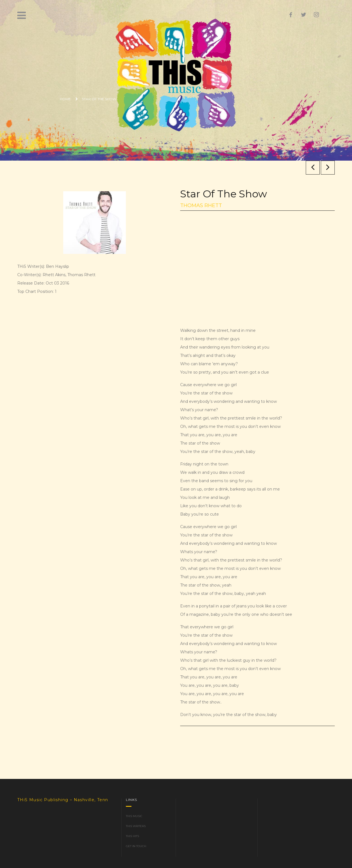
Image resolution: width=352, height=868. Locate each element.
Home (65, 99)
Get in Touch (136, 846)
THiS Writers (136, 826)
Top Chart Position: (36, 291)
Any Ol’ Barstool (328, 167)
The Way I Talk (313, 167)
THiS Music (134, 816)
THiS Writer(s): (31, 266)
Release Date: (31, 283)
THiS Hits (132, 836)
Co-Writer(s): (29, 275)
